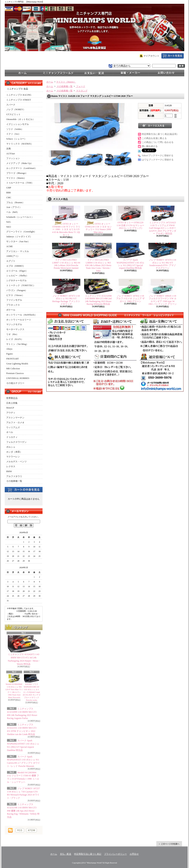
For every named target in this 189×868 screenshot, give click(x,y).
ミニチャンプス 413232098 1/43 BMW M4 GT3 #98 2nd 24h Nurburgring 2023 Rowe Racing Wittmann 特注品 (98, 300)
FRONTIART (13, 359)
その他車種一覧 (14, 481)
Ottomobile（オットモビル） (21, 119)
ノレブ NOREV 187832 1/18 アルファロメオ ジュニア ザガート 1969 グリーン (130, 299)
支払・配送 (66, 854)
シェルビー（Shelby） (17, 276)
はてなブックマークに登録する (158, 160)
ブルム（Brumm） (15, 202)
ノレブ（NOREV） (16, 109)
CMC (9, 198)
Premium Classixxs (15, 373)
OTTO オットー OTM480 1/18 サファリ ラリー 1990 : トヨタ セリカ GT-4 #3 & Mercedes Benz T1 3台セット (66, 229)
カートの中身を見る (24, 489)
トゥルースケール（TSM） (20, 183)
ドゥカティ (12, 437)
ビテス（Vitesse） (15, 295)
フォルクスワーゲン (16, 442)
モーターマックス (15, 329)
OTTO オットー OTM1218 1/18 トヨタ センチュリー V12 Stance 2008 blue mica (98, 228)
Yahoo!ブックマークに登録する (158, 155)
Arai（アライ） (14, 207)
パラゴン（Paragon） (17, 290)
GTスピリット (13, 114)
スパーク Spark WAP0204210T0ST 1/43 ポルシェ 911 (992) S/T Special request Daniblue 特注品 (130, 264)
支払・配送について (94, 73)
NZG (9, 222)
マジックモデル (14, 324)
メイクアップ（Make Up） (20, 163)
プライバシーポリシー (115, 854)
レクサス (11, 466)
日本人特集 (12, 403)
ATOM (31, 830)
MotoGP (10, 408)
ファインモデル (14, 300)
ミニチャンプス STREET (19, 100)
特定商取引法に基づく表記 (88, 854)
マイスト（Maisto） (16, 178)
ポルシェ (11, 447)
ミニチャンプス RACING (19, 95)
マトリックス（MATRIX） (20, 144)
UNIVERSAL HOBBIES (18, 378)
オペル (10, 432)
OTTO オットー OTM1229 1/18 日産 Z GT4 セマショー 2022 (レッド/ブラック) (131, 225)
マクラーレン (13, 457)
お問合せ (166, 73)
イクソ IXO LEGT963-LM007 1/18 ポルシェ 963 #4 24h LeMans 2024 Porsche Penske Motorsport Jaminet (66, 264)
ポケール (11, 310)
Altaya (9, 349)
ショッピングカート (173, 56)
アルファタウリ (14, 476)
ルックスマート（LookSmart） (22, 168)
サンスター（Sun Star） (18, 241)
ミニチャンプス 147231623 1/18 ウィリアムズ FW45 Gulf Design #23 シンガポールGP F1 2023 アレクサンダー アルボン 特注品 (163, 228)
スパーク (11, 105)
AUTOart (11, 154)
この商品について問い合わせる (158, 142)
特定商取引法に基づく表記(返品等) (160, 134)
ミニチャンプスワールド (59, 73)
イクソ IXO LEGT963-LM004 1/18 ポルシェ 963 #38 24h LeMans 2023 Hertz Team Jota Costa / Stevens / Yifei (98, 265)
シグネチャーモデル (16, 280)
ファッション (13, 158)
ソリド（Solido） (15, 129)
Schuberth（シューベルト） (20, 217)
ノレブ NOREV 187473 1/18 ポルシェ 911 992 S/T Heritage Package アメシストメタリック (66, 300)
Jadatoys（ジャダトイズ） (19, 237)
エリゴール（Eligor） (17, 271)
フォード (80, 86)
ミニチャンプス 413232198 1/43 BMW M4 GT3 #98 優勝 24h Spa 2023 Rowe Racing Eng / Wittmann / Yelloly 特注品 (23, 811)
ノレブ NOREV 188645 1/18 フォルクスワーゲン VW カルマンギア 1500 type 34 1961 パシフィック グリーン (163, 300)
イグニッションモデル (18, 124)
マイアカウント (151, 56)
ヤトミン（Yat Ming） (17, 344)
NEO (9, 227)
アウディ (11, 413)
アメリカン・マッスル (18, 251)
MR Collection (13, 369)
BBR (9, 193)
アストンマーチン (15, 418)
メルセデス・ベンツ (16, 462)
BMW (9, 471)
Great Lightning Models (17, 364)
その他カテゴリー (15, 383)
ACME (10, 246)
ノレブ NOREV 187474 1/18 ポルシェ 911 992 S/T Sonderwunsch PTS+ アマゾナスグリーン (162, 264)
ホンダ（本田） (14, 452)
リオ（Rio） (12, 334)
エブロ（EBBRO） (16, 266)
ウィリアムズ (13, 427)
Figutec (10, 354)
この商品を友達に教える (154, 138)
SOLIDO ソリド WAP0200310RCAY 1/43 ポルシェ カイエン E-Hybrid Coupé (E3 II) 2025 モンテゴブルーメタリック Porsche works (32, 692)
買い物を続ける (150, 146)
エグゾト (11, 261)
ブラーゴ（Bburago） (17, 173)
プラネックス (13, 305)
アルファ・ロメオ (15, 423)
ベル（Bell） (13, 212)
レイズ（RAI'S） (15, 339)
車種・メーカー (130, 73)
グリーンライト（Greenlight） (21, 232)
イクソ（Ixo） (13, 134)
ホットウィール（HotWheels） (22, 315)
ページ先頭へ (169, 844)
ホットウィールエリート (19, 320)
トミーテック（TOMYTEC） (21, 285)
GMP (9, 188)
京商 (9, 149)
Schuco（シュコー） (16, 139)
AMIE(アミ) (12, 256)
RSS (20, 830)
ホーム (23, 73)
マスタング (82, 91)
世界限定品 (12, 398)
